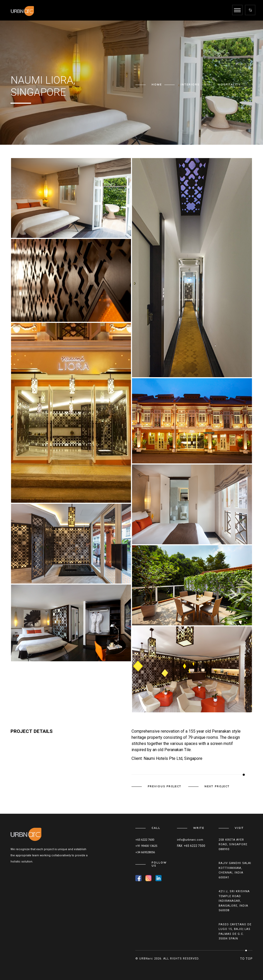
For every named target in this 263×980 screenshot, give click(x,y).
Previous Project (165, 787)
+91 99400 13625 (146, 846)
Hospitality (229, 85)
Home (157, 85)
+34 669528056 (145, 852)
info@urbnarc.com (190, 840)
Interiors (190, 85)
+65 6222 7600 (145, 840)
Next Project (217, 787)
